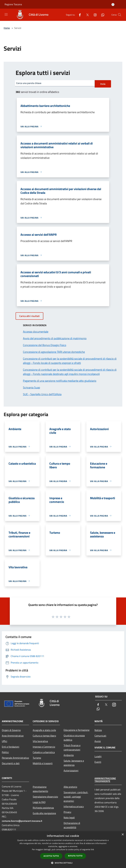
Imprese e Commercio (44, 747)
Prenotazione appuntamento (40, 789)
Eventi (98, 762)
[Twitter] (86, 15)
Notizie (98, 730)
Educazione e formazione (77, 730)
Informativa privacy (74, 806)
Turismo (37, 758)
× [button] (123, 835)
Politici (5, 752)
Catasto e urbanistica (44, 752)
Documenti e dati (11, 763)
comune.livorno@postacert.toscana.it (22, 821)
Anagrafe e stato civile (44, 730)
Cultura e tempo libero (44, 736)
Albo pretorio (70, 787)
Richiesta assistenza (43, 808)
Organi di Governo (11, 730)
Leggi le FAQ (39, 802)
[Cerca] (120, 15)
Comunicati (100, 736)
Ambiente (69, 755)
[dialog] (63, 850)
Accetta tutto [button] (51, 856)
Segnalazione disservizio (45, 797)
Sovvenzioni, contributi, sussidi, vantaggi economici (76, 797)
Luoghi (98, 756)
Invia (103, 84)
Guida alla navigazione (44, 813)
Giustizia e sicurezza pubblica (74, 738)
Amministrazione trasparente (105, 780)
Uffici (5, 741)
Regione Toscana (13, 4)
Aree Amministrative (13, 736)
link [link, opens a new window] (92, 849)
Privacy (67, 812)
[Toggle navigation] (6, 14)
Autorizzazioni (71, 770)
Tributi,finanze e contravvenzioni (72, 747)
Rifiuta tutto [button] (75, 856)
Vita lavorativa (40, 741)
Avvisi (98, 741)
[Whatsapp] (102, 15)
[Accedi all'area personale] (113, 5)
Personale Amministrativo (15, 758)
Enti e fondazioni (11, 747)
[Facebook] (79, 15)
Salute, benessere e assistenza (74, 763)
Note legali (69, 817)
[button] (63, 863)
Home (7, 28)
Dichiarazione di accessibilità (72, 825)
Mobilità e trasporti (43, 763)
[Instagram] (94, 15)
